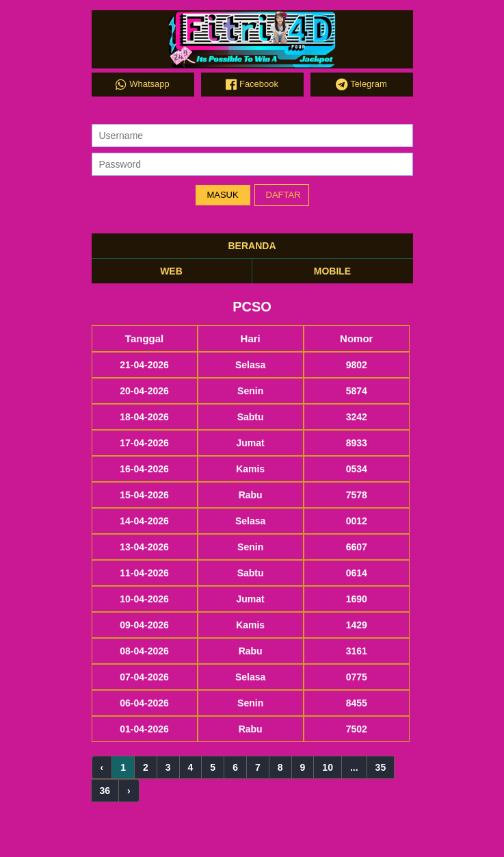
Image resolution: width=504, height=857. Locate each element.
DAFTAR (283, 195)
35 (381, 767)
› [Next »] (129, 791)
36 (105, 791)
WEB (171, 271)
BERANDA (252, 246)
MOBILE (332, 271)
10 (328, 767)
